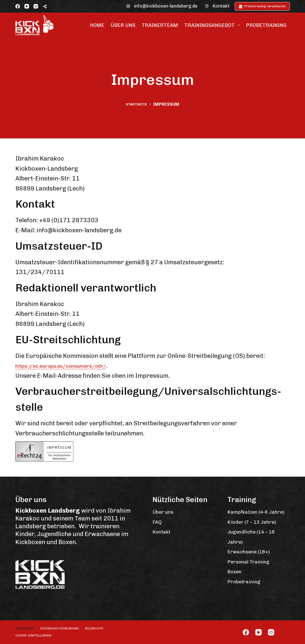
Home (97, 25)
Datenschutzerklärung (60, 628)
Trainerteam (160, 25)
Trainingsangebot (213, 25)
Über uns (123, 25)
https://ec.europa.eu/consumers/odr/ (71, 366)
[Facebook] (18, 6)
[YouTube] (27, 6)
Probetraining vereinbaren (262, 6)
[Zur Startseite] (35, 25)
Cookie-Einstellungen (33, 635)
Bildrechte (94, 628)
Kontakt (221, 6)
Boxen (236, 581)
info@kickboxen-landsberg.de (166, 6)
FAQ (158, 522)
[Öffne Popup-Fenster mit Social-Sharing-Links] (45, 6)
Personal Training (253, 571)
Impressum (25, 628)
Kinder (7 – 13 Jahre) (257, 531)
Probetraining (266, 25)
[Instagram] (36, 6)
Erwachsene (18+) (253, 561)
